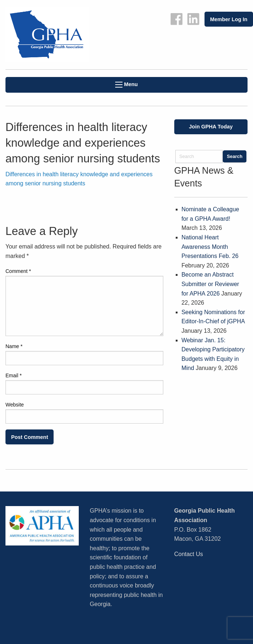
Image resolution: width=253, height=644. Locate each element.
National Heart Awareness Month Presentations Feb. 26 (210, 247)
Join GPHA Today (211, 127)
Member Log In (229, 19)
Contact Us (189, 554)
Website (15, 405)
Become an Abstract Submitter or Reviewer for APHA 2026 (210, 284)
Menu (126, 84)
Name (14, 346)
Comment (18, 271)
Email (13, 375)
